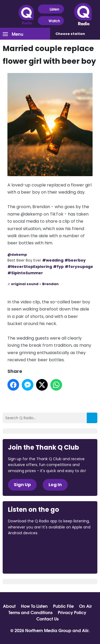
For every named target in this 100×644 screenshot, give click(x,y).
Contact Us (47, 619)
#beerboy (75, 260)
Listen (51, 9)
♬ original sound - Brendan (33, 284)
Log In (55, 485)
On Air (85, 606)
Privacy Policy (72, 612)
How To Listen (34, 606)
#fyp (58, 267)
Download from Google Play (28, 561)
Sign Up (22, 485)
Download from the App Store (29, 547)
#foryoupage (79, 267)
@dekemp (17, 255)
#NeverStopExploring (30, 267)
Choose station (70, 34)
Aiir (85, 630)
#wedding (53, 260)
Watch (51, 21)
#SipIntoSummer (25, 273)
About (9, 606)
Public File (63, 606)
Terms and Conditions (31, 612)
